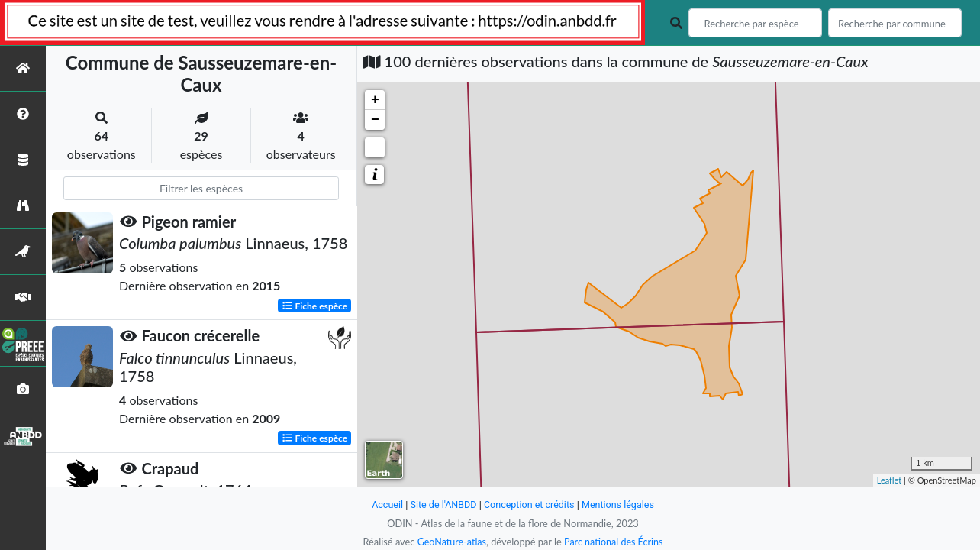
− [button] (375, 120)
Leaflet (890, 480)
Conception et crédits (529, 505)
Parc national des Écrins (614, 542)
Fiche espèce (315, 305)
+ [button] (375, 100)
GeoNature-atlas (450, 542)
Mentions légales (620, 505)
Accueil (385, 505)
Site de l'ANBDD (442, 505)
